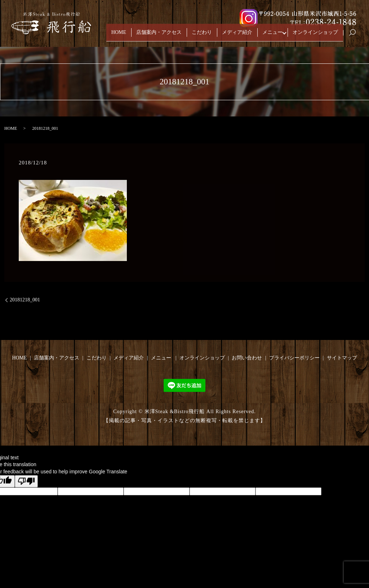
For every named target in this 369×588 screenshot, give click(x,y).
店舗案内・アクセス (159, 36)
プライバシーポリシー (294, 358)
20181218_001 (25, 300)
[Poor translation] (26, 481)
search (355, 36)
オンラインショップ (315, 36)
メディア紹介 (237, 36)
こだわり (202, 36)
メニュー (272, 36)
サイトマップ (342, 358)
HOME (119, 36)
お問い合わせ (247, 358)
